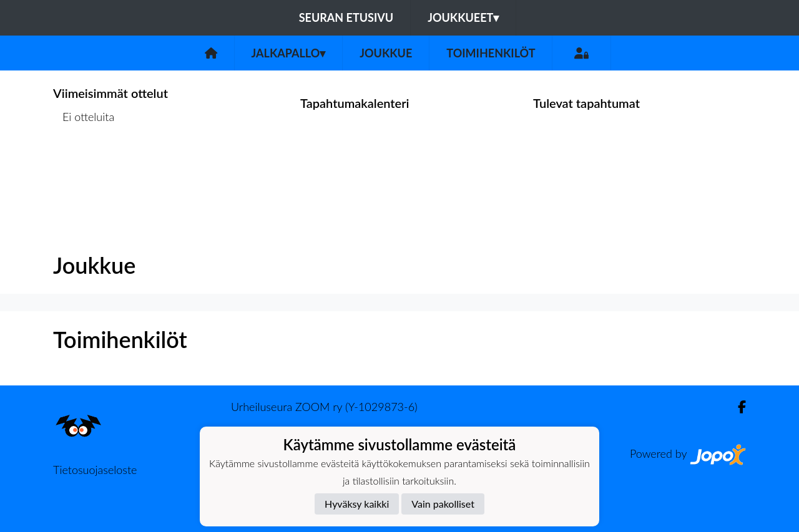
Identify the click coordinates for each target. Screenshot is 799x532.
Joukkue (386, 53)
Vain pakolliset (443, 504)
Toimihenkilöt (491, 53)
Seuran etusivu (346, 17)
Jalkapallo (289, 53)
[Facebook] (737, 407)
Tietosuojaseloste (95, 470)
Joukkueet (463, 17)
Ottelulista (84, 165)
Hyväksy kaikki (357, 504)
